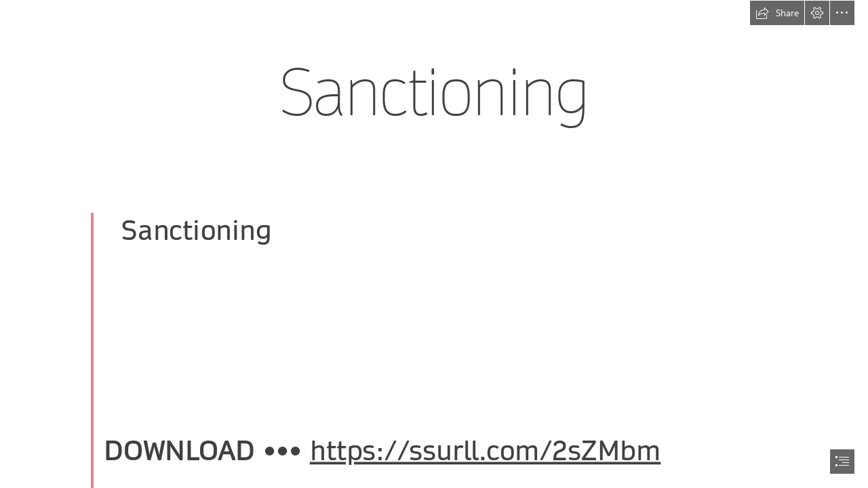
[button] (777, 13)
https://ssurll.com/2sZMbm (486, 451)
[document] (434, 244)
